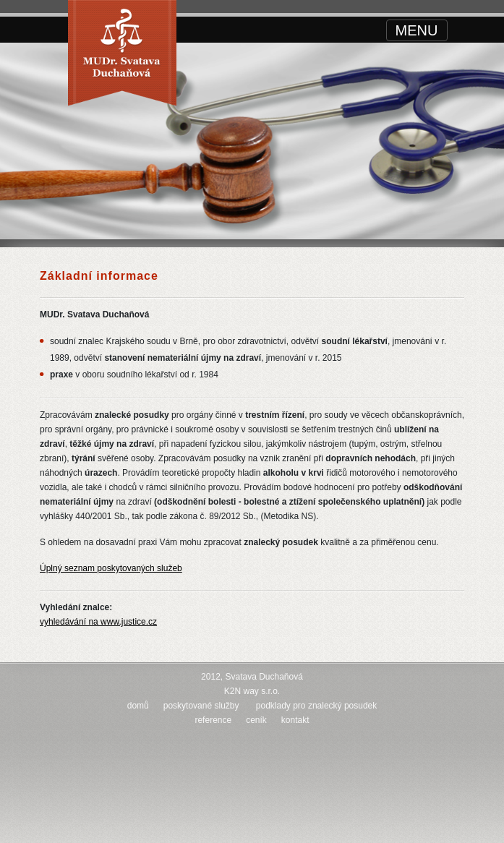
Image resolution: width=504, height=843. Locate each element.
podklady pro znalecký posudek (316, 706)
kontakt (295, 720)
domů (138, 706)
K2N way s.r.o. (252, 691)
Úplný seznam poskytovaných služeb (111, 568)
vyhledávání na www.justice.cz (98, 622)
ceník (256, 720)
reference (213, 720)
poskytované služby (201, 706)
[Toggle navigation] (417, 30)
